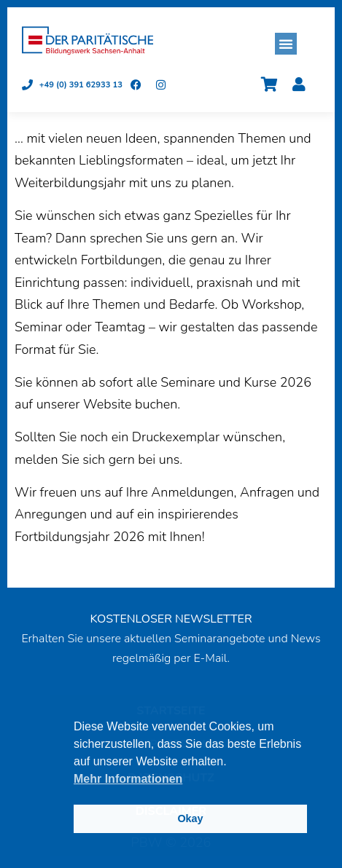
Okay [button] (190, 818)
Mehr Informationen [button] (128, 779)
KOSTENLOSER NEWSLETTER (171, 619)
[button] (286, 44)
